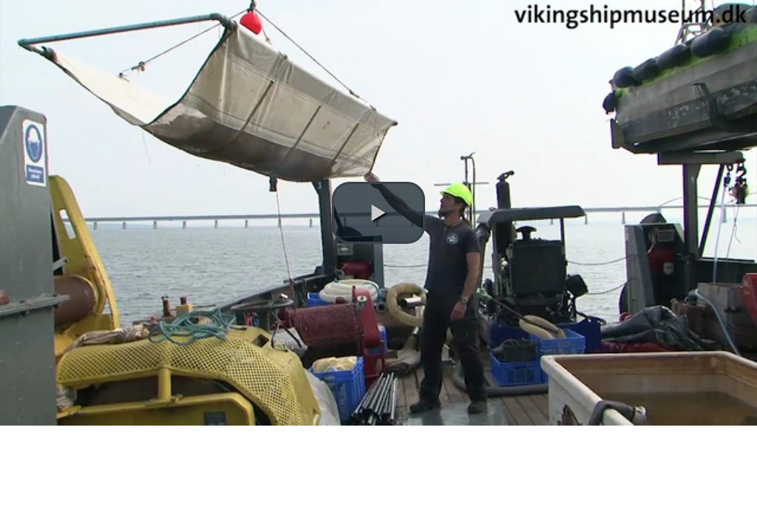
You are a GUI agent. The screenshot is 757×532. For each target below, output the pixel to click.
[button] (378, 213)
